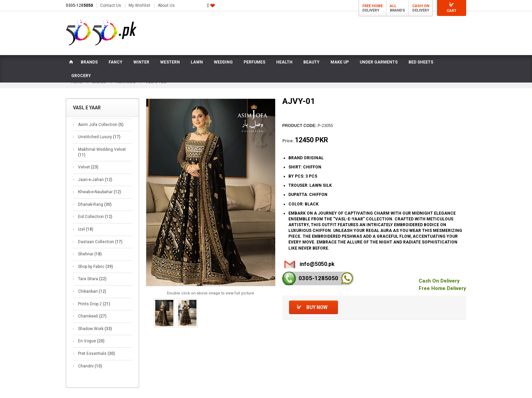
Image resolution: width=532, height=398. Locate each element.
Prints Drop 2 (94, 304)
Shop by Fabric (96, 267)
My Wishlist (139, 5)
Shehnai (90, 254)
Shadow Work (95, 329)
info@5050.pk (317, 264)
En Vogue (91, 341)
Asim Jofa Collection (101, 125)
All (393, 6)
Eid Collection (95, 217)
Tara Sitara (92, 279)
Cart (451, 11)
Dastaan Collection (100, 242)
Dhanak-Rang (95, 204)
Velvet (88, 167)
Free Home (373, 6)
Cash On (421, 6)
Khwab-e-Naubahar (100, 192)
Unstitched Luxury (99, 137)
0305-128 (79, 5)
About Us (166, 5)
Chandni (90, 366)
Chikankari (92, 291)
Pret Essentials (97, 354)
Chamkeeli (92, 316)
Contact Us (111, 5)
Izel (86, 229)
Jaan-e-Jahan (95, 180)
